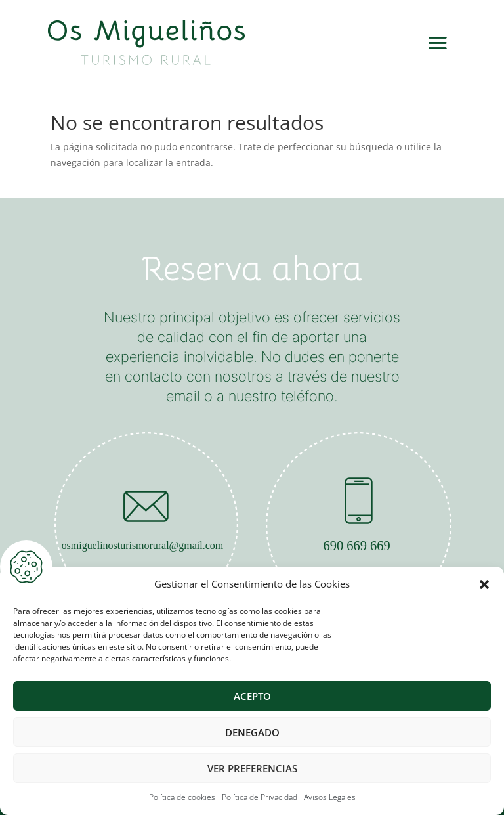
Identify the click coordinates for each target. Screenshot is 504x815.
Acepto (252, 696)
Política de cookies (182, 797)
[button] (484, 584)
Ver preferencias (252, 768)
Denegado (252, 732)
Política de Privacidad (260, 797)
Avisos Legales (330, 797)
